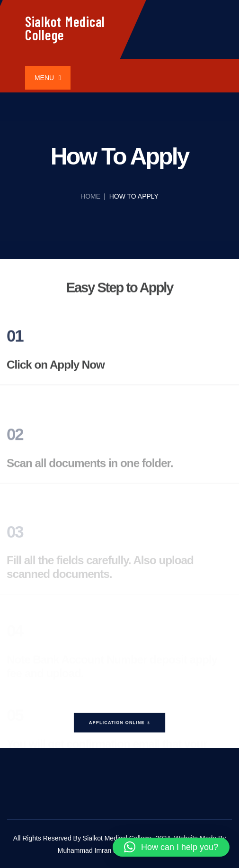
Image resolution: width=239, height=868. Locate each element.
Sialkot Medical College (65, 28)
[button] (171, 847)
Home (90, 196)
